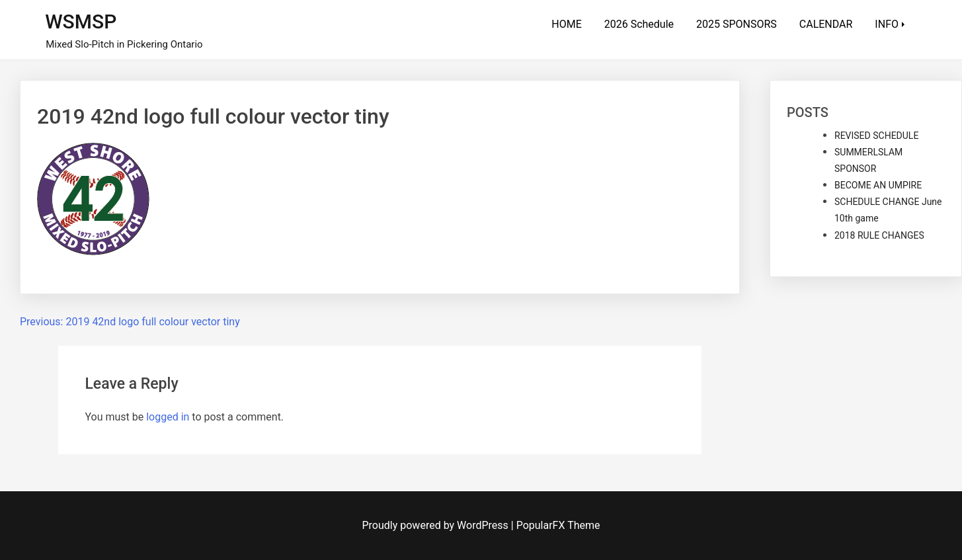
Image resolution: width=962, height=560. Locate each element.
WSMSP (81, 21)
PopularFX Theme (558, 525)
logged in (168, 417)
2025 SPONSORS (737, 24)
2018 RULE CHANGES (879, 235)
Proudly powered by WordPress (437, 525)
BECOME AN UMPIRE (878, 185)
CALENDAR (826, 24)
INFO (887, 24)
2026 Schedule (639, 24)
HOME (566, 24)
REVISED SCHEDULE (876, 136)
